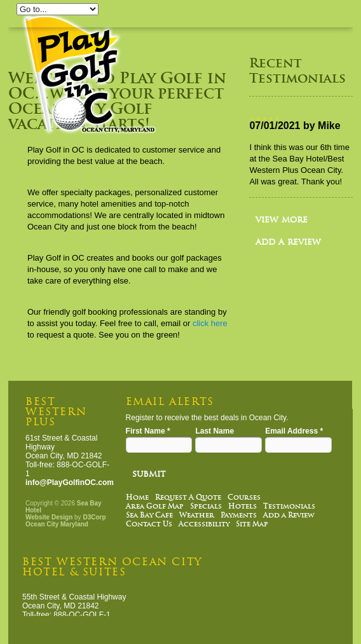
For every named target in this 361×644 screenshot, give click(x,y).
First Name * (148, 431)
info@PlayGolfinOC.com (70, 483)
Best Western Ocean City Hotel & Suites (112, 567)
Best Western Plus (56, 412)
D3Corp (94, 517)
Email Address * (294, 431)
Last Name (215, 431)
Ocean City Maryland (57, 524)
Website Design (49, 517)
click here (210, 323)
